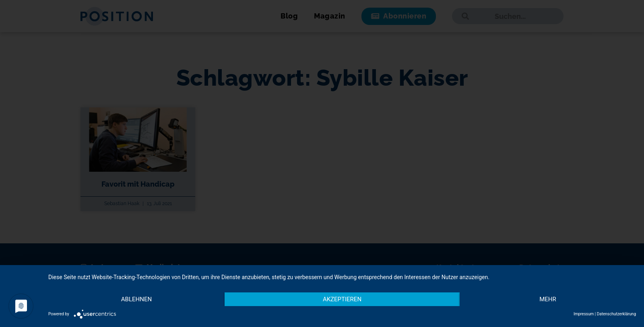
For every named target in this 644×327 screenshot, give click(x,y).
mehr (548, 299)
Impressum (584, 314)
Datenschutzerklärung (616, 314)
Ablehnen (136, 299)
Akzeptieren (342, 299)
